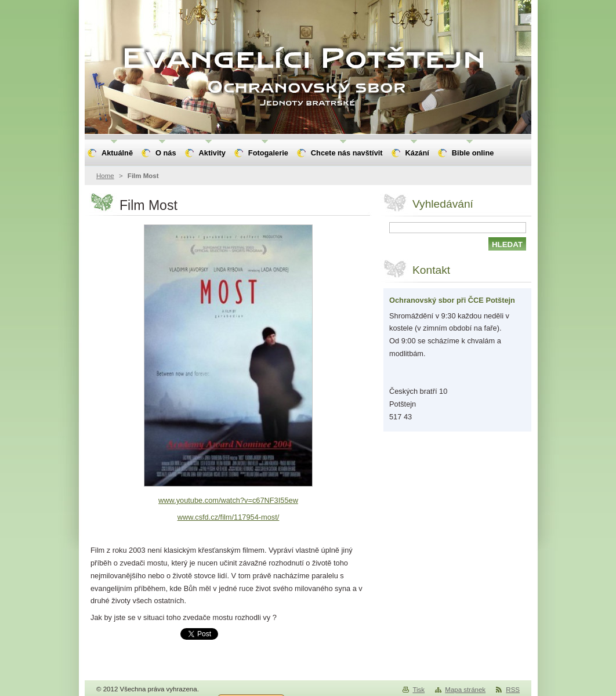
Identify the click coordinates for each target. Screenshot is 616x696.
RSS (513, 690)
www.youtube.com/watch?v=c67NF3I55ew (228, 500)
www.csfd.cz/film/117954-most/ (229, 517)
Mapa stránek (465, 690)
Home (105, 176)
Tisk (418, 690)
